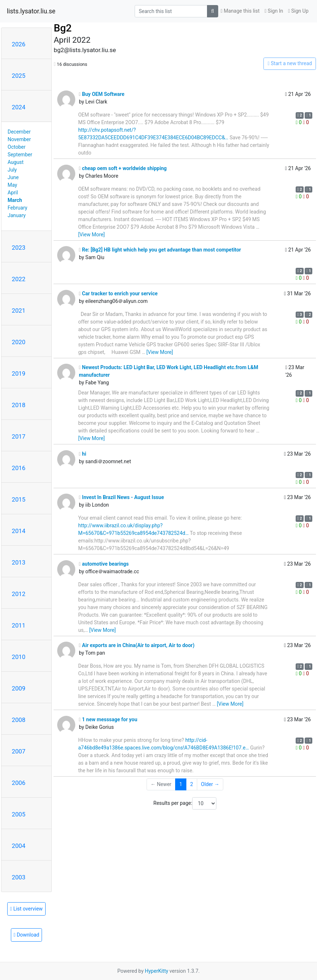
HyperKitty (157, 971)
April (13, 193)
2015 (19, 499)
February (17, 208)
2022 (19, 279)
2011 (19, 625)
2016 (19, 468)
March (15, 200)
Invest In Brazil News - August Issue (121, 497)
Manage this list (240, 11)
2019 (19, 373)
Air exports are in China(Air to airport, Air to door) (137, 645)
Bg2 (62, 28)
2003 (19, 877)
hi (83, 454)
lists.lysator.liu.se (31, 11)
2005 (19, 814)
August (16, 162)
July (12, 170)
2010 (19, 657)
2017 (19, 436)
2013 (19, 562)
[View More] (91, 235)
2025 (19, 76)
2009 (19, 688)
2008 (19, 720)
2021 (19, 311)
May (12, 185)
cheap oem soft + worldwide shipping (123, 168)
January (17, 215)
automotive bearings (104, 564)
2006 (19, 783)
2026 (19, 44)
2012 (19, 594)
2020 (19, 342)
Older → (210, 784)
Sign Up (298, 11)
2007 (19, 751)
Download (27, 935)
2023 (19, 248)
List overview (26, 909)
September (20, 155)
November (19, 139)
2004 (19, 846)
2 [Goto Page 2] (191, 784)
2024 (19, 107)
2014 (19, 531)
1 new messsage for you (108, 719)
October (16, 147)
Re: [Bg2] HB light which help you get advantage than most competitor (160, 250)
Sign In (274, 11)
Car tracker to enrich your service (118, 293)
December (19, 132)
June (13, 177)
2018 (19, 405)
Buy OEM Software (102, 94)
